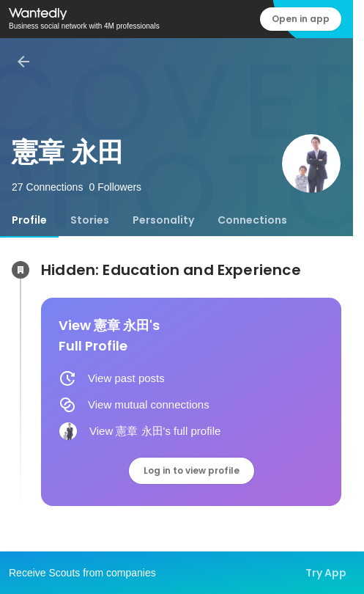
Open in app (301, 19)
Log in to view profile (192, 470)
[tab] (29, 220)
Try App (326, 573)
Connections (252, 220)
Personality (163, 220)
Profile (29, 220)
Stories (90, 220)
